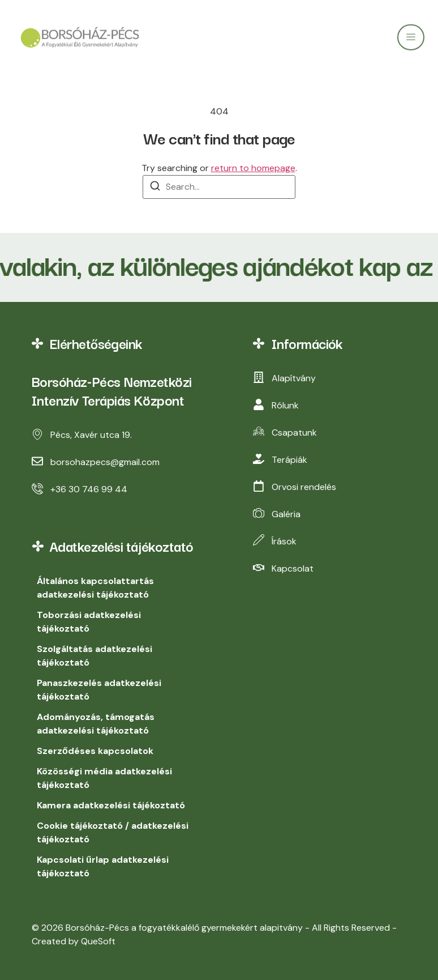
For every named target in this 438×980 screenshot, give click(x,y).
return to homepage (253, 168)
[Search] (155, 188)
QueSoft (98, 941)
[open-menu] (411, 42)
